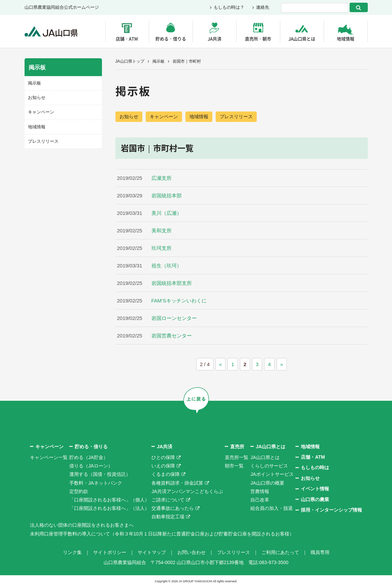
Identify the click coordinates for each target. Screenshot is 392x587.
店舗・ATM (127, 39)
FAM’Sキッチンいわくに (179, 301)
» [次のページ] (282, 364)
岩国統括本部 (167, 195)
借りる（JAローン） (91, 466)
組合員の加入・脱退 (272, 508)
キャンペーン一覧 (49, 457)
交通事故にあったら (173, 508)
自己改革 (260, 500)
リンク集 (72, 552)
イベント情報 (315, 489)
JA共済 (215, 39)
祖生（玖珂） (167, 266)
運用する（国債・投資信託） (100, 474)
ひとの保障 (163, 457)
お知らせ (129, 117)
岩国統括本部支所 (172, 283)
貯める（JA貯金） (88, 457)
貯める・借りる (171, 39)
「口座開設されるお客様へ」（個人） (109, 500)
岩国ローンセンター (174, 318)
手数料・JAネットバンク (96, 483)
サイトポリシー (110, 552)
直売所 (237, 447)
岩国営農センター (172, 336)
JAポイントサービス (272, 474)
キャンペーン (164, 117)
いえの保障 (163, 466)
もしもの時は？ (229, 8)
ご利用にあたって (280, 552)
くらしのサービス (269, 466)
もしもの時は (315, 467)
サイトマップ (152, 552)
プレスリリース (236, 117)
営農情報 (260, 491)
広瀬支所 (162, 178)
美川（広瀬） (167, 213)
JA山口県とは (302, 39)
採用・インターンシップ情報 (331, 510)
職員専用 (320, 552)
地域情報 (346, 39)
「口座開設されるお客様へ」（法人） (109, 508)
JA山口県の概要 (267, 483)
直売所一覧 (237, 457)
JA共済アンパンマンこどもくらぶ (187, 491)
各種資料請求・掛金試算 (177, 483)
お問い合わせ (191, 552)
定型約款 (79, 491)
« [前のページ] (220, 364)
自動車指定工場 (168, 517)
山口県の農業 (315, 499)
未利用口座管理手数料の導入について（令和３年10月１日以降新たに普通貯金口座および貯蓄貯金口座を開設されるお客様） (162, 534)
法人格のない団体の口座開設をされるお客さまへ (82, 525)
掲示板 (158, 61)
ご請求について (168, 500)
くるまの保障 (166, 474)
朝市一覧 (234, 466)
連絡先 (263, 8)
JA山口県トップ (130, 61)
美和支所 (162, 231)
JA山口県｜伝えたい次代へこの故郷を (51, 31)
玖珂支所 (162, 248)
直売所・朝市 (258, 39)
